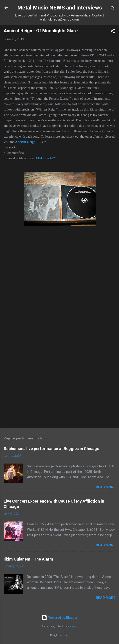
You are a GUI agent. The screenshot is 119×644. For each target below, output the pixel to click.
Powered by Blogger (59, 618)
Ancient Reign (25, 142)
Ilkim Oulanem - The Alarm (28, 559)
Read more (106, 487)
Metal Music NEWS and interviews (60, 8)
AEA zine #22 (45, 158)
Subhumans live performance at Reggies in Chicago (52, 449)
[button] (113, 32)
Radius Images (69, 626)
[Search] (113, 9)
